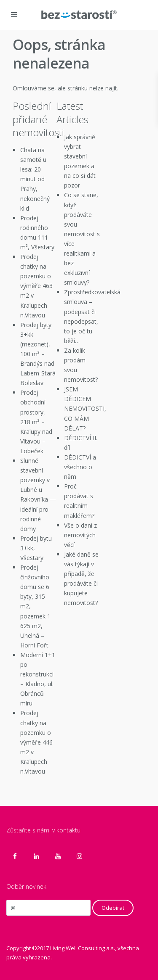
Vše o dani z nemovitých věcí (80, 535)
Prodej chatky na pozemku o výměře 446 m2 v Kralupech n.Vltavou (36, 742)
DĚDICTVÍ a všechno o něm (80, 467)
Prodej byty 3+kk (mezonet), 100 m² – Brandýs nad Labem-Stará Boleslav (38, 354)
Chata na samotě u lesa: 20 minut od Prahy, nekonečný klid (35, 179)
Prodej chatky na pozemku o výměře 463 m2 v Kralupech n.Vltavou (36, 286)
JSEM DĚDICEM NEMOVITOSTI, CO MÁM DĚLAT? (85, 408)
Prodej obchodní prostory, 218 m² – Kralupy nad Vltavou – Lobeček (36, 422)
